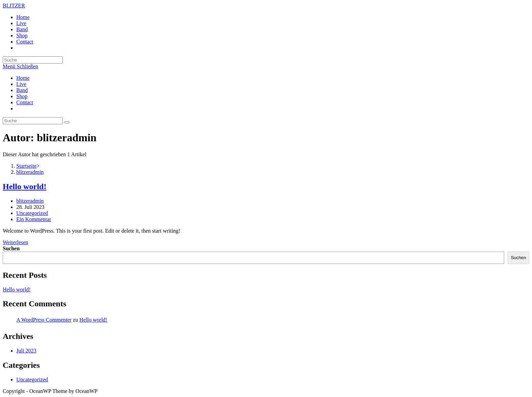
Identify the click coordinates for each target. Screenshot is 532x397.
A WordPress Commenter (44, 320)
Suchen (11, 248)
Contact (25, 102)
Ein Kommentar (34, 219)
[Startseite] (26, 166)
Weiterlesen (15, 242)
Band (22, 90)
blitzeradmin (30, 201)
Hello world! (25, 186)
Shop (22, 96)
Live (21, 84)
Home (23, 78)
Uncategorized (32, 213)
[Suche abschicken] (67, 122)
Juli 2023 (26, 351)
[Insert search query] (33, 60)
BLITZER (14, 6)
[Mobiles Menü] (20, 66)
